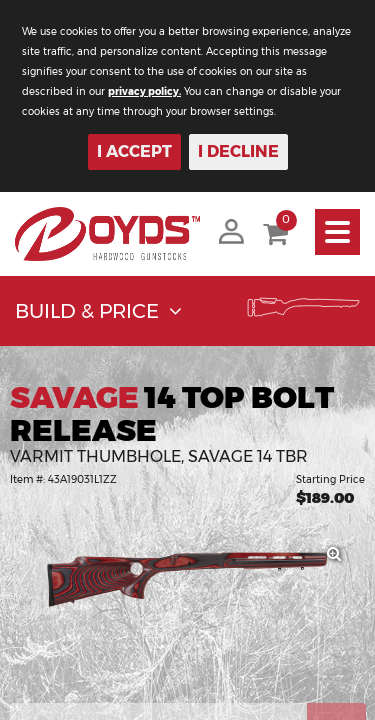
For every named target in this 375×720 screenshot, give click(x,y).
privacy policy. (144, 91)
